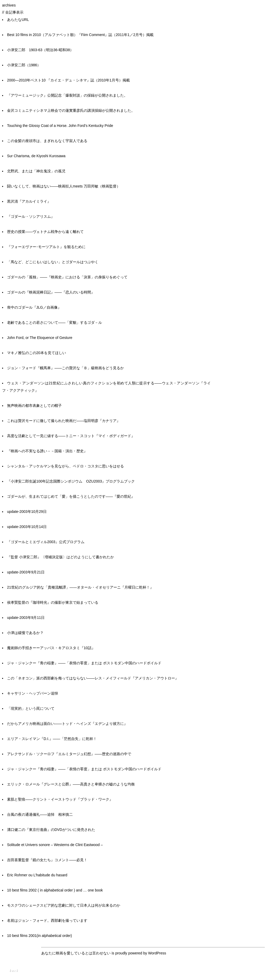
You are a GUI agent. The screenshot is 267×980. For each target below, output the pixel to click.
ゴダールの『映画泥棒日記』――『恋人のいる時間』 (51, 292)
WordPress (157, 953)
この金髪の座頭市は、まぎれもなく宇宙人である (47, 141)
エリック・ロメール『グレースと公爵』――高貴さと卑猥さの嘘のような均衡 (71, 784)
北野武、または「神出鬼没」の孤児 (36, 171)
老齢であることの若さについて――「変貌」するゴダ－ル (54, 322)
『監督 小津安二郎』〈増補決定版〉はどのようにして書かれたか (60, 557)
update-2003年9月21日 (26, 572)
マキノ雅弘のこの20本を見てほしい (37, 353)
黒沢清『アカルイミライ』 (29, 201)
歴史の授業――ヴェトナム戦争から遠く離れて (45, 232)
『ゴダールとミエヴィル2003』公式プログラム (46, 542)
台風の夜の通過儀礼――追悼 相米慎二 (40, 814)
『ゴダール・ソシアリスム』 (31, 216)
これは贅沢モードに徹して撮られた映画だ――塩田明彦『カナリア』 (64, 421)
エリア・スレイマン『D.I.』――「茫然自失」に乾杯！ (52, 739)
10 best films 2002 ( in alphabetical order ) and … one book (55, 890)
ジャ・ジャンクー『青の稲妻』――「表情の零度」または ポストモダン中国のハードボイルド (84, 663)
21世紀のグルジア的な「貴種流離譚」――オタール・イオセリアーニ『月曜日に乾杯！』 (80, 587)
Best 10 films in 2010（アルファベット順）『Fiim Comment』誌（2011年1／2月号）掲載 (80, 35)
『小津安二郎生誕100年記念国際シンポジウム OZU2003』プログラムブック (71, 481)
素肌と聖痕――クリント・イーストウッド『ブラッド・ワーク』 (60, 799)
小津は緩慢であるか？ (25, 633)
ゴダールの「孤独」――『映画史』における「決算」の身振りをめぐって (67, 277)
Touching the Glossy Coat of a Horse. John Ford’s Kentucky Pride (60, 126)
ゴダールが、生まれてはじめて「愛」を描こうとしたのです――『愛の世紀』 (71, 496)
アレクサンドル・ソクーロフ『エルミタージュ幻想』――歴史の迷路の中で (69, 754)
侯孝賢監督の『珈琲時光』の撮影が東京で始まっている (53, 602)
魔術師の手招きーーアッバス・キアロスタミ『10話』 (51, 648)
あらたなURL (18, 20)
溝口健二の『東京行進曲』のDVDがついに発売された (51, 830)
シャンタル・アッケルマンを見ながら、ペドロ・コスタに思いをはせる (65, 466)
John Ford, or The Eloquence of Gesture (40, 338)
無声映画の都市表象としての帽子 (34, 406)
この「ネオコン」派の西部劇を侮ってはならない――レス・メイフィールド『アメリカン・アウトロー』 (93, 678)
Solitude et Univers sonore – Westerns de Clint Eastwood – (55, 845)
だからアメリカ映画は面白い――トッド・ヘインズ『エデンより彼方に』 (67, 724)
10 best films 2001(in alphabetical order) (40, 936)
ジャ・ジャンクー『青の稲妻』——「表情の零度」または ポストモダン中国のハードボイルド (84, 769)
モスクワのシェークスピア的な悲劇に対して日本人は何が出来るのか (64, 905)
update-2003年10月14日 (27, 527)
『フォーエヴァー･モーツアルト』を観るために (46, 247)
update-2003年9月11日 (26, 618)
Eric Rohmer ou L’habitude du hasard (37, 875)
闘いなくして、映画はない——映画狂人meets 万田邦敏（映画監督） (64, 186)
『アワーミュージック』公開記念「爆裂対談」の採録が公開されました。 (67, 95)
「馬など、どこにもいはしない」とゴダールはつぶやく (53, 262)
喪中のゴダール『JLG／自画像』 (34, 307)
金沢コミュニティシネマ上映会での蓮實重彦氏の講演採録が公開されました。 (71, 110)
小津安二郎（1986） (24, 65)
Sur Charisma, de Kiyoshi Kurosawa (36, 156)
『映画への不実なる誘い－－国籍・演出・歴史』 (47, 451)
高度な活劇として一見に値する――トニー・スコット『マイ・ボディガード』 (71, 436)
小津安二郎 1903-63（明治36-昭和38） (40, 50)
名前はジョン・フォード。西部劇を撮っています (47, 920)
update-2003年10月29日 (27, 512)
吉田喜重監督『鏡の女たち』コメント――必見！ (47, 860)
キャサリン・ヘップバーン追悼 (33, 693)
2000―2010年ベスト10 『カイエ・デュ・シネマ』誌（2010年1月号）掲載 (68, 80)
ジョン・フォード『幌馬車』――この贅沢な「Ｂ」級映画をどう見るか (65, 368)
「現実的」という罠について (31, 708)
